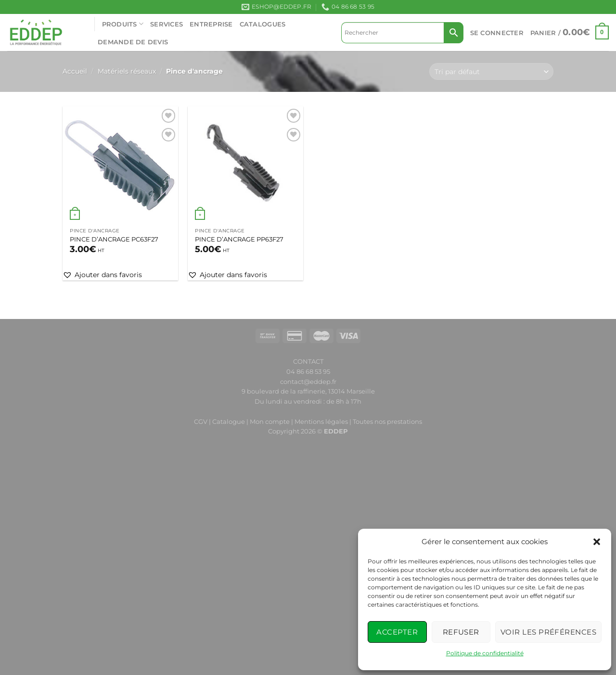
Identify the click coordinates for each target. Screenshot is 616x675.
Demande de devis (133, 42)
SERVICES (167, 24)
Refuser (461, 632)
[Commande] (491, 71)
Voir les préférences (548, 632)
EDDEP (336, 431)
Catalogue (229, 421)
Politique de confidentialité (485, 653)
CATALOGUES (263, 24)
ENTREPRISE (211, 24)
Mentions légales (321, 421)
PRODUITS (123, 24)
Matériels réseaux (127, 71)
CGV (201, 421)
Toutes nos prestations (387, 421)
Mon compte (270, 421)
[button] (597, 542)
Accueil (75, 71)
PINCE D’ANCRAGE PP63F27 (239, 239)
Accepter (397, 632)
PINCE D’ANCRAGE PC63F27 (114, 239)
